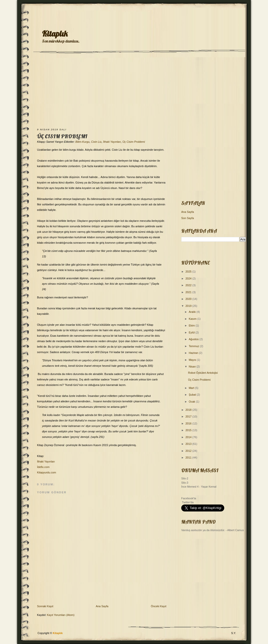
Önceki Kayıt (159, 606)
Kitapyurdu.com (46, 472)
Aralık (193, 312)
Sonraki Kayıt (45, 606)
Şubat (193, 395)
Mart (192, 388)
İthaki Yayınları (112, 142)
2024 (189, 278)
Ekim (192, 325)
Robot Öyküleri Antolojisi (203, 373)
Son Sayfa (188, 218)
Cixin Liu (96, 142)
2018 (189, 410)
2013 (189, 444)
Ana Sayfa (102, 606)
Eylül (192, 332)
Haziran (194, 353)
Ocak (192, 402)
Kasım (193, 319)
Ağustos (194, 339)
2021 (189, 292)
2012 (189, 451)
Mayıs (193, 360)
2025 (189, 272)
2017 (189, 416)
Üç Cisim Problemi (62, 136)
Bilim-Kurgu (82, 142)
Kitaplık (55, 34)
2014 (189, 437)
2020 (189, 299)
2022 (189, 285)
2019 (189, 306)
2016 (189, 423)
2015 (189, 430)
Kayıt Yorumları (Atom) (61, 615)
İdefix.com (43, 467)
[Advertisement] (134, 91)
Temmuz (194, 346)
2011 (189, 458)
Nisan (193, 367)
